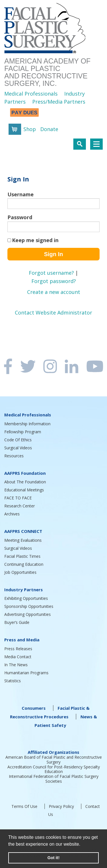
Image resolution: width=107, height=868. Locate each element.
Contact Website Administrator (53, 313)
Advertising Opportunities (28, 614)
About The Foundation (25, 482)
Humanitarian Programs (26, 673)
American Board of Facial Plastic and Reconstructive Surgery (54, 760)
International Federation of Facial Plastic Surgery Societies (54, 779)
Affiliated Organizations (53, 752)
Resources (14, 456)
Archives (12, 514)
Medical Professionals (31, 94)
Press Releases (18, 649)
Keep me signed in (35, 240)
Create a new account (54, 292)
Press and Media (22, 640)
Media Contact (18, 657)
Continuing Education (24, 564)
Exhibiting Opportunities (26, 598)
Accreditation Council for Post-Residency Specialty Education (54, 769)
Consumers (34, 708)
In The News (16, 665)
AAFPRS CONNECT (23, 531)
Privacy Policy (61, 806)
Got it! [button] (53, 858)
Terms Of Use (24, 806)
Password (20, 217)
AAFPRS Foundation (25, 473)
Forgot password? (54, 281)
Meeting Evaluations (23, 540)
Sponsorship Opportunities (29, 606)
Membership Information (27, 424)
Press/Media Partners (59, 102)
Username (21, 194)
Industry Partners (24, 590)
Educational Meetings (24, 490)
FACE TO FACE (18, 498)
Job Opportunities (20, 572)
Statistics (13, 681)
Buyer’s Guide (17, 622)
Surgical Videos (18, 448)
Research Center (20, 506)
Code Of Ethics (18, 440)
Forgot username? (51, 273)
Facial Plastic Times (22, 556)
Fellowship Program (23, 432)
